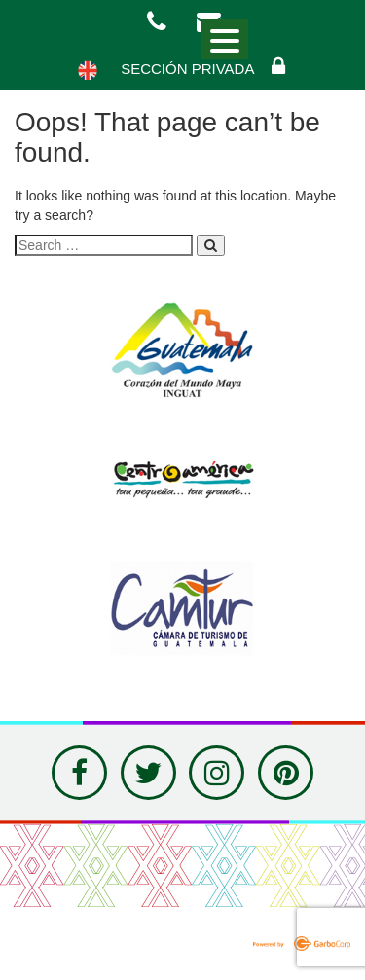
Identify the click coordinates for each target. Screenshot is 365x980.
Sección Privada (204, 66)
